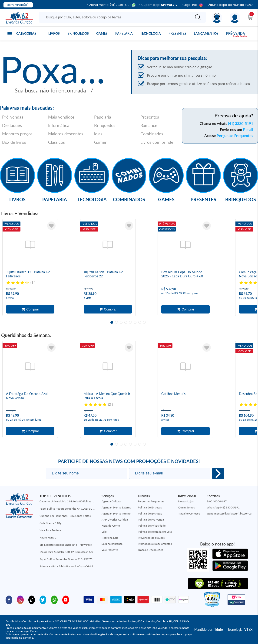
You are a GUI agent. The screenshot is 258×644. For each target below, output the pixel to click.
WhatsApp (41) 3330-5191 (223, 507)
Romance (149, 125)
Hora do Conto (111, 526)
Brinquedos (78, 33)
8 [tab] (144, 322)
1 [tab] (112, 322)
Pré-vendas (13, 117)
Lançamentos (206, 33)
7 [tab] (140, 322)
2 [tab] (116, 322)
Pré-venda (236, 33)
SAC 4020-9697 (217, 501)
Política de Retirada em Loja (155, 532)
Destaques (12, 125)
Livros (54, 33)
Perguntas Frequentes (235, 135)
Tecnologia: (240, 629)
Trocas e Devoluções (150, 550)
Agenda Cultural (111, 501)
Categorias (26, 33)
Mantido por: (209, 629)
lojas (98, 134)
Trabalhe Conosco (189, 513)
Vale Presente (110, 550)
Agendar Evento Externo (116, 507)
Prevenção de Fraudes (151, 538)
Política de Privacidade (152, 526)
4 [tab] (126, 322)
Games (102, 33)
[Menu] (235, 18)
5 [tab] (130, 322)
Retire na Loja (110, 538)
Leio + (105, 532)
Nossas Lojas (186, 501)
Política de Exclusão (150, 513)
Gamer (100, 142)
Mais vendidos (61, 117)
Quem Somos (186, 507)
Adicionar (30, 309)
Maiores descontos (66, 134)
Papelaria (124, 33)
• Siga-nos (192, 5)
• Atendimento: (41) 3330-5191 (111, 5)
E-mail (248, 129)
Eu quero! (218, 474)
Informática (59, 125)
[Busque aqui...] (116, 17)
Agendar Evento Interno (116, 513)
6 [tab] (135, 322)
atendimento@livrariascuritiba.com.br (230, 513)
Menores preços (17, 134)
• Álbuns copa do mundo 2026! (230, 5)
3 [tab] (121, 322)
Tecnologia (150, 33)
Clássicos (56, 142)
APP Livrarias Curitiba (115, 520)
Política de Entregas (150, 507)
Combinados (152, 134)
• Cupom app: (159, 5)
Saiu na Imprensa (112, 544)
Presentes (177, 33)
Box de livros (14, 142)
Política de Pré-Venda (151, 520)
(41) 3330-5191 (241, 123)
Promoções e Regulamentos (155, 544)
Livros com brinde (157, 142)
